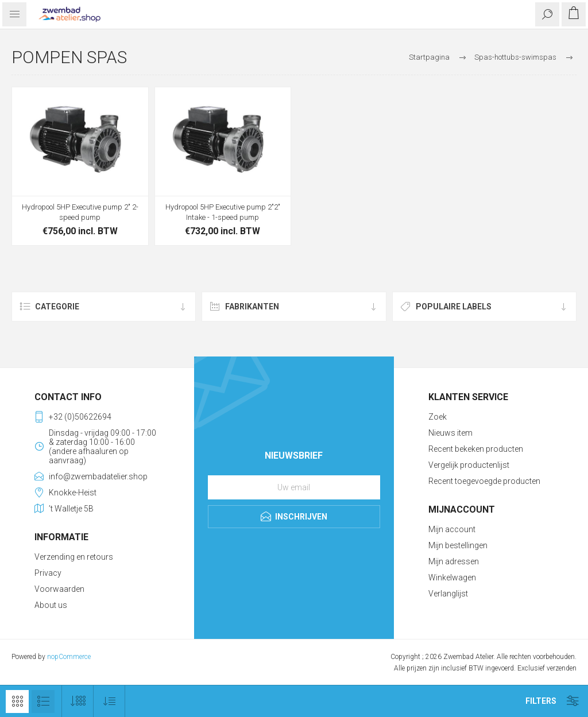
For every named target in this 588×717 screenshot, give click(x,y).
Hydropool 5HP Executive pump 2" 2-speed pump (80, 212)
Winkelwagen (452, 578)
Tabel (17, 702)
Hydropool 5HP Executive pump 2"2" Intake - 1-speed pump (223, 212)
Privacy (48, 573)
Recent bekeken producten (476, 449)
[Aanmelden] (294, 487)
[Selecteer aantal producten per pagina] (78, 701)
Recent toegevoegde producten (484, 481)
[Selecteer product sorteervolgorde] (109, 701)
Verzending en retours (74, 557)
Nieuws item (450, 433)
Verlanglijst (448, 594)
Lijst (43, 702)
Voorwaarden (59, 589)
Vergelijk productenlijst (469, 465)
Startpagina (429, 57)
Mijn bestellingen (458, 545)
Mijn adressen (454, 561)
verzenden (562, 668)
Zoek (438, 417)
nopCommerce (69, 657)
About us (51, 605)
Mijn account (452, 529)
